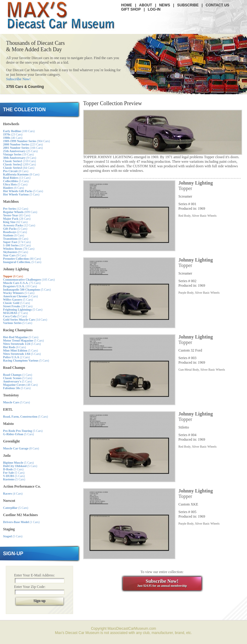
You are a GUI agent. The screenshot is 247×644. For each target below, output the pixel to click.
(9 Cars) (20, 158)
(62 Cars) (15, 222)
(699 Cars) (20, 212)
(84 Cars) (19, 168)
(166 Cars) (23, 148)
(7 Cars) (15, 313)
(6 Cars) (14, 188)
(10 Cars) (20, 286)
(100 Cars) (19, 131)
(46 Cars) (13, 138)
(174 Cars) (17, 242)
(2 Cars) (15, 232)
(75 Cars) (22, 283)
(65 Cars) (17, 215)
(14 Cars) (25, 320)
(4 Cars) (13, 494)
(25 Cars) (20, 151)
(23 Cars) (13, 134)
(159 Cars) (19, 161)
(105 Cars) (29, 280)
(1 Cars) (18, 375)
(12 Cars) (16, 209)
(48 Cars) (20, 385)
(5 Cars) (16, 181)
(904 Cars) (26, 141)
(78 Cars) (19, 249)
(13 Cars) (17, 178)
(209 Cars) (19, 164)
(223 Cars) (23, 144)
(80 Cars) (22, 259)
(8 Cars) (16, 171)
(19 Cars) (18, 154)
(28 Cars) (17, 219)
